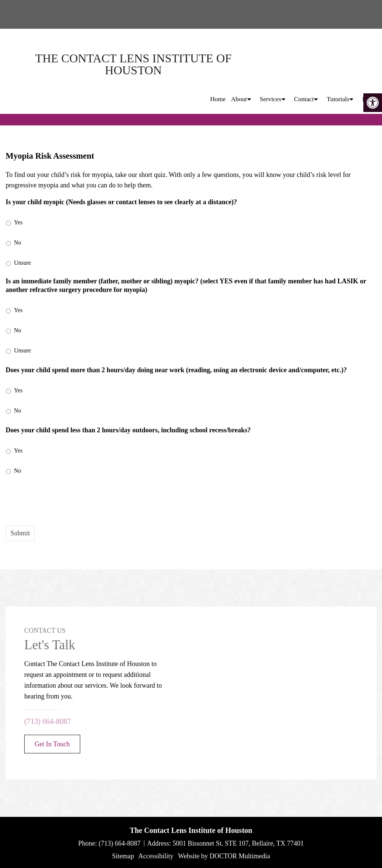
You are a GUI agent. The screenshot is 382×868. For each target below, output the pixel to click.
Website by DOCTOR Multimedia (224, 856)
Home (218, 64)
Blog (368, 64)
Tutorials (338, 64)
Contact (304, 64)
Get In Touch (52, 744)
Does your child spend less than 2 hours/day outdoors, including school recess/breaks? (128, 430)
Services (270, 64)
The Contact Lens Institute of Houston (71, 64)
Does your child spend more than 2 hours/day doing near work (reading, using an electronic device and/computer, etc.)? (176, 370)
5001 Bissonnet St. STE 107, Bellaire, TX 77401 (238, 843)
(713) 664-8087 (44, 19)
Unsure (23, 263)
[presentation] (62, 500)
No (18, 242)
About (239, 64)
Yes (18, 222)
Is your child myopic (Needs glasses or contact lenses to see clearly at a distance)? (121, 202)
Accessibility (156, 856)
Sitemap (123, 856)
